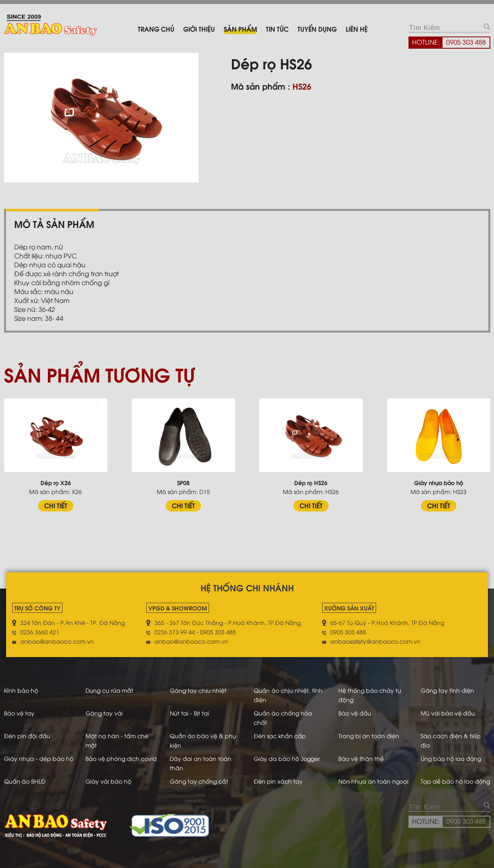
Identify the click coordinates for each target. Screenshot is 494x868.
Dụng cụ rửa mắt (109, 690)
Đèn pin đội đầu (27, 736)
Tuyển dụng (317, 29)
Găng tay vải (104, 713)
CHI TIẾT (56, 505)
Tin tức (277, 29)
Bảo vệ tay (19, 713)
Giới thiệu (199, 29)
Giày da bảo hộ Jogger (287, 758)
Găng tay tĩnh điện (447, 690)
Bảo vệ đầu (355, 713)
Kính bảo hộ (21, 690)
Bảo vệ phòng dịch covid (121, 758)
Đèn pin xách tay (278, 781)
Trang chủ (156, 29)
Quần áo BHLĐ (25, 781)
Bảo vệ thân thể (361, 758)
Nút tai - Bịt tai (189, 713)
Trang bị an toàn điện (369, 736)
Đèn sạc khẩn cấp (280, 736)
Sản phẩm (240, 29)
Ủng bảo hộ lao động (451, 758)
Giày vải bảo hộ (108, 781)
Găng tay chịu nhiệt (198, 690)
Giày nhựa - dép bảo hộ (39, 758)
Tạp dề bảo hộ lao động (455, 781)
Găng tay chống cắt (199, 781)
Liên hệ (357, 29)
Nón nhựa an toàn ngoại (373, 781)
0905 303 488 (466, 42)
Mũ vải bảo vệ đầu (448, 713)
